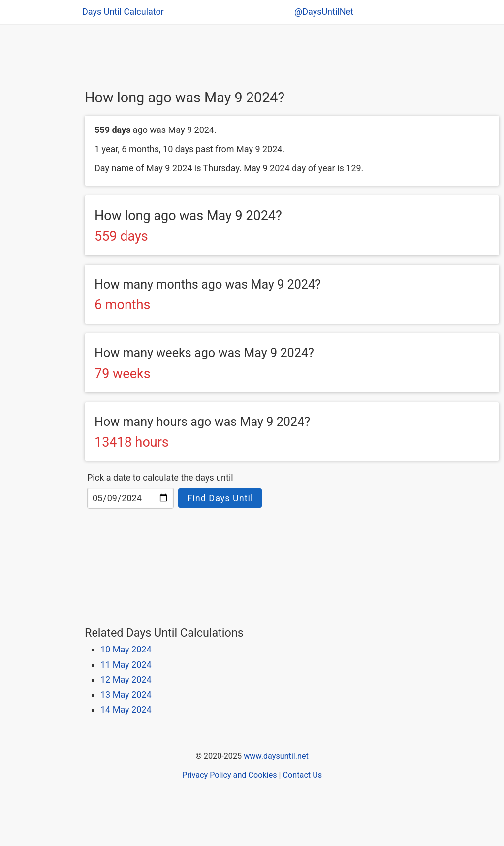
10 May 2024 (126, 649)
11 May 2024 (126, 665)
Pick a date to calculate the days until (160, 477)
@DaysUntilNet (324, 12)
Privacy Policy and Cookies (230, 775)
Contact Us (302, 775)
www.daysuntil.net (276, 756)
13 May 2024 (126, 695)
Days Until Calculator (123, 12)
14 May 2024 (126, 709)
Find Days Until (220, 498)
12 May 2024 (126, 679)
